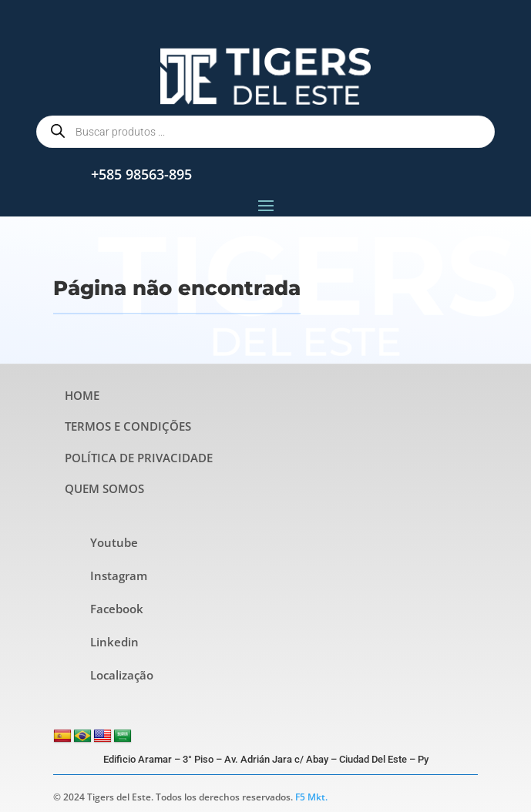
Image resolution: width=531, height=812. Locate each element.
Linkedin (114, 642)
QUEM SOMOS (104, 488)
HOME (82, 395)
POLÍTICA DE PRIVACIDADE (139, 458)
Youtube (114, 542)
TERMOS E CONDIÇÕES (128, 426)
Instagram (119, 575)
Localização (122, 675)
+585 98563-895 (141, 174)
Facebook (117, 609)
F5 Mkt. (311, 797)
